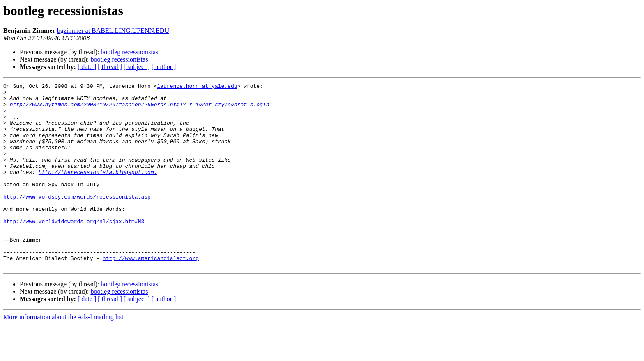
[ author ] (164, 67)
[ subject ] (137, 67)
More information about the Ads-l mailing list (63, 354)
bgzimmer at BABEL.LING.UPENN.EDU (113, 31)
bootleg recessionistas (129, 52)
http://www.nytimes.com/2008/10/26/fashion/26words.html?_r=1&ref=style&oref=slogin (140, 109)
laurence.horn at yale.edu (197, 87)
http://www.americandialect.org (151, 294)
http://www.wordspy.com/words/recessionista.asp (77, 220)
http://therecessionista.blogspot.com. (98, 190)
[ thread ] (110, 67)
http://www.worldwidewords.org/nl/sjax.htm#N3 (74, 249)
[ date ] (87, 67)
